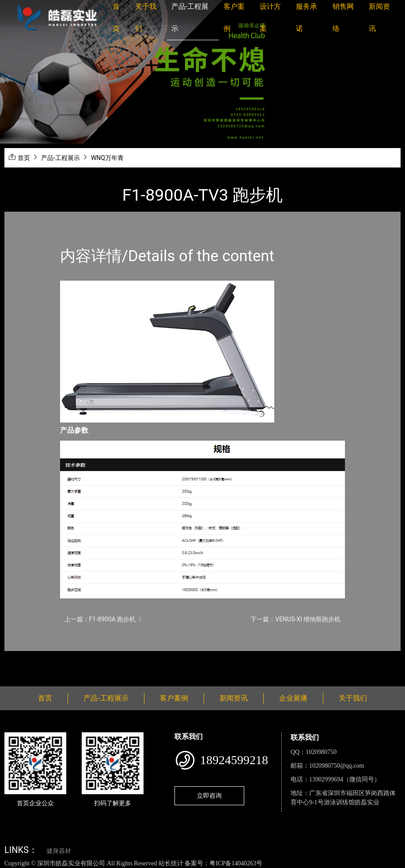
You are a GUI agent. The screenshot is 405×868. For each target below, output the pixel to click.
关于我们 (353, 698)
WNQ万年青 (107, 158)
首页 (24, 158)
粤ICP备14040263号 (236, 863)
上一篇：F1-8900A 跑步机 (100, 619)
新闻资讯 (234, 698)
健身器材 (59, 851)
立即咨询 (209, 796)
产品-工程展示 (61, 158)
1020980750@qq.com (337, 766)
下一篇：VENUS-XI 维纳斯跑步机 (295, 619)
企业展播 (293, 698)
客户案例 (174, 698)
